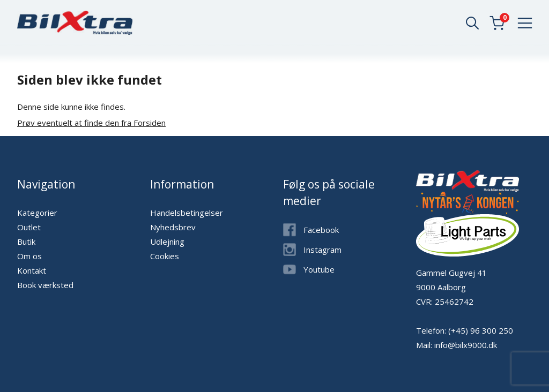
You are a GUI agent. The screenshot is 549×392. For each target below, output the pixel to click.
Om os (29, 256)
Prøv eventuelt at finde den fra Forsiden (91, 123)
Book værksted (45, 285)
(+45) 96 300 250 (481, 330)
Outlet (29, 227)
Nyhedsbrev (173, 227)
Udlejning (167, 242)
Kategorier (37, 213)
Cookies (165, 256)
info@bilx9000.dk (466, 345)
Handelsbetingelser (187, 213)
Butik (26, 242)
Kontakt (32, 270)
